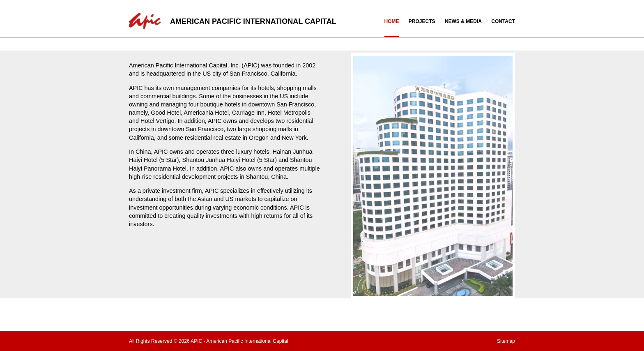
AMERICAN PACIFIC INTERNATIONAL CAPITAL (253, 21)
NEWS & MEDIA (463, 21)
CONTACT (503, 21)
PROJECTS (422, 21)
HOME (392, 21)
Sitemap (506, 341)
